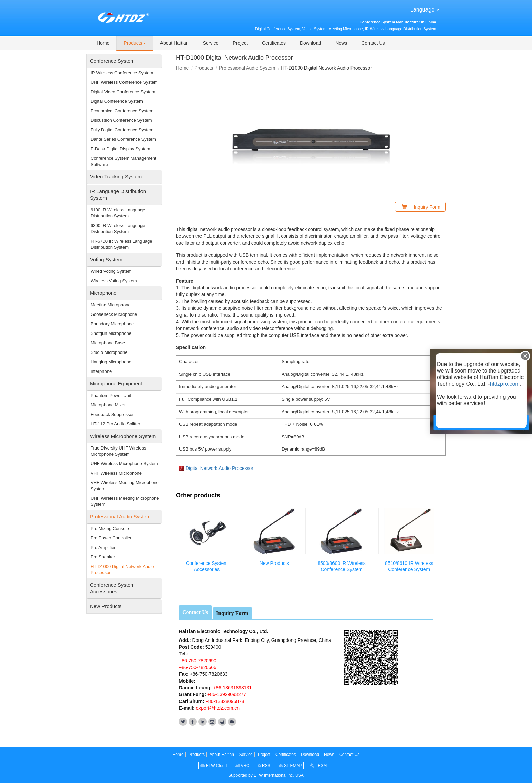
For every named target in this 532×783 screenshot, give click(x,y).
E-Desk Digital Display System (120, 149)
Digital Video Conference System (123, 92)
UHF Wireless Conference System (124, 82)
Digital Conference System (117, 101)
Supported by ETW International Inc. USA (266, 775)
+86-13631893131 (232, 688)
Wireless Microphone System (123, 436)
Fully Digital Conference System (122, 130)
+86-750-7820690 (198, 661)
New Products (274, 563)
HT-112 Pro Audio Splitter (116, 424)
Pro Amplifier (103, 547)
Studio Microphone (109, 352)
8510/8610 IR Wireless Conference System (409, 566)
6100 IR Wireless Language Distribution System (118, 213)
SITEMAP (290, 766)
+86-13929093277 (226, 694)
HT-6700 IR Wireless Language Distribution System (121, 244)
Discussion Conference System (121, 120)
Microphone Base (108, 343)
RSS (264, 766)
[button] (135, 43)
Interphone (101, 371)
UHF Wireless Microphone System (124, 464)
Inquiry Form (232, 613)
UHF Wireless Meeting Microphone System (125, 501)
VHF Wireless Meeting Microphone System (125, 486)
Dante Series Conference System (123, 139)
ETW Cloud (214, 766)
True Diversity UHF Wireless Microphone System (118, 451)
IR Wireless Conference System (122, 73)
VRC (242, 766)
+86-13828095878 (224, 701)
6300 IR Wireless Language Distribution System (118, 228)
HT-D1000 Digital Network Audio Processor (122, 569)
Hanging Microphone (111, 362)
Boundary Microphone (112, 324)
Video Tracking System (116, 177)
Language (425, 9)
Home (182, 68)
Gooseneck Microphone (114, 314)
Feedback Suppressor (112, 414)
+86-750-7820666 (198, 667)
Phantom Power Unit (111, 395)
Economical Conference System (122, 111)
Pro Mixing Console (110, 528)
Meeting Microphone (111, 305)
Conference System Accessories (207, 566)
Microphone (103, 293)
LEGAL (319, 766)
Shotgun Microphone (111, 333)
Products (204, 68)
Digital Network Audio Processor (220, 468)
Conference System (112, 61)
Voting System (106, 259)
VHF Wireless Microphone (116, 473)
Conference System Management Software (123, 161)
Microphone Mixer (108, 405)
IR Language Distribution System (118, 195)
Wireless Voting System (114, 281)
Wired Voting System (111, 271)
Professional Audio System (247, 68)
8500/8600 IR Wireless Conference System (342, 566)
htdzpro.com (505, 384)
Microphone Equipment (116, 384)
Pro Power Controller (111, 538)
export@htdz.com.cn (218, 708)
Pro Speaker (103, 557)
